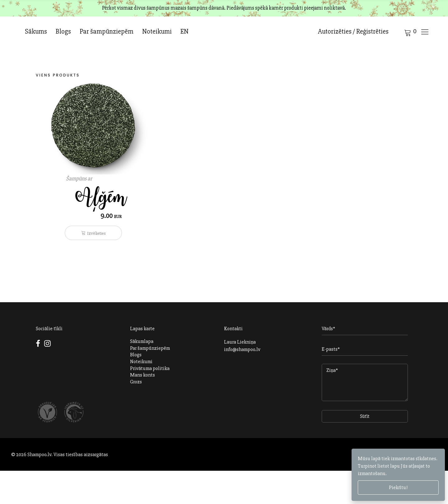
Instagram (47, 344)
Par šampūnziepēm (107, 32)
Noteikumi (157, 32)
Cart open (400, 32)
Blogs (63, 32)
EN (184, 32)
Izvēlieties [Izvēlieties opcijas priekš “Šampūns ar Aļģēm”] (96, 233)
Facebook (39, 347)
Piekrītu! (398, 488)
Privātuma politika (150, 368)
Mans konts (142, 375)
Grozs (136, 382)
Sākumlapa (142, 341)
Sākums (36, 32)
